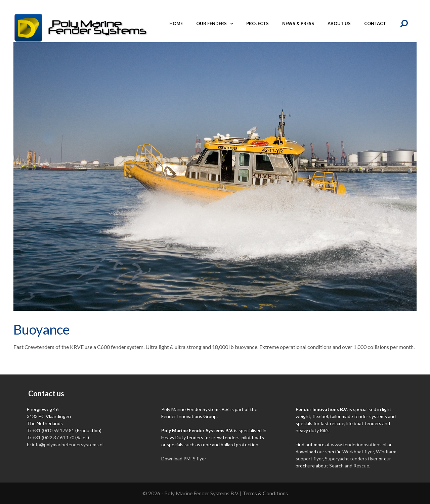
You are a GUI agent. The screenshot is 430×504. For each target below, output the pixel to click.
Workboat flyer (358, 451)
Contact (375, 23)
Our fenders (218, 23)
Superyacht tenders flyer (351, 459)
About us (339, 23)
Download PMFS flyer (184, 459)
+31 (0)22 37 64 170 (53, 437)
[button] (233, 23)
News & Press (298, 23)
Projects (257, 23)
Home (176, 23)
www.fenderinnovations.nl (359, 444)
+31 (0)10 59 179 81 (53, 430)
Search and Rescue (349, 466)
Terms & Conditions (265, 493)
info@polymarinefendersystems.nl (68, 444)
